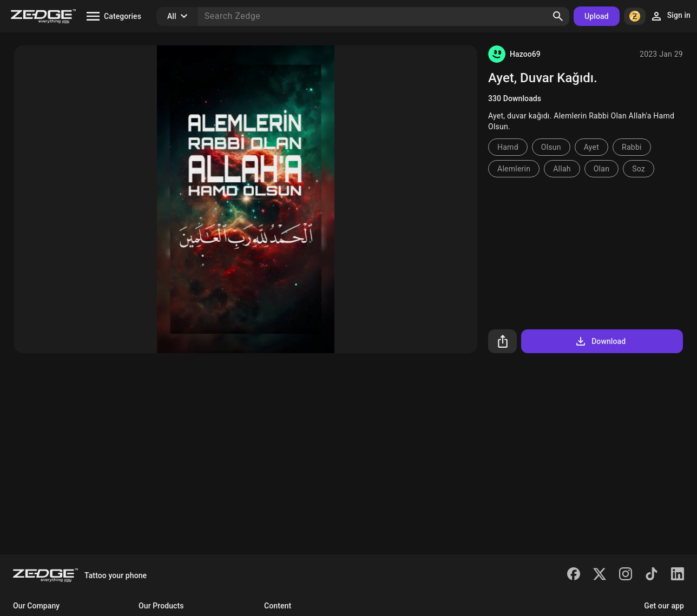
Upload (597, 16)
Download (600, 341)
